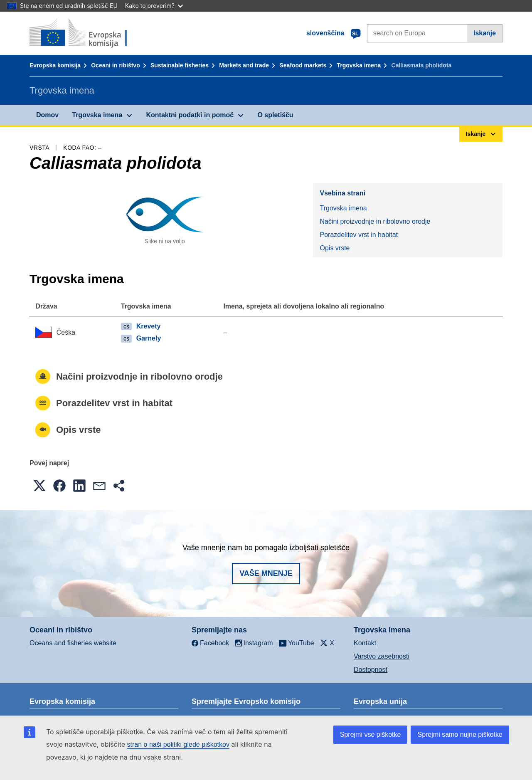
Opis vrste (335, 248)
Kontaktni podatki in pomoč (190, 115)
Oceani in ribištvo (115, 65)
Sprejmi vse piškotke (371, 734)
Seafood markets (303, 65)
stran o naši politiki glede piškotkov (178, 744)
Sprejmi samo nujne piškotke (460, 734)
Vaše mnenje (266, 573)
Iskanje (485, 33)
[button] (39, 486)
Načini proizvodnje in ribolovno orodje (375, 221)
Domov (47, 115)
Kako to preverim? (154, 6)
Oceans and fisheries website (73, 643)
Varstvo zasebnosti (382, 656)
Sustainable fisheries (180, 65)
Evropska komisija (55, 65)
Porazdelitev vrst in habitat (359, 235)
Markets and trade (244, 65)
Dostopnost (371, 670)
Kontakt (365, 643)
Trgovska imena (359, 65)
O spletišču (275, 115)
